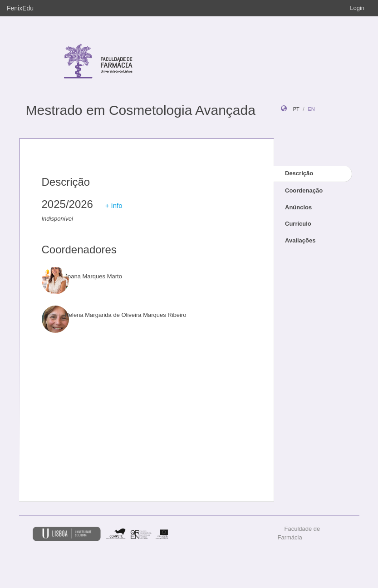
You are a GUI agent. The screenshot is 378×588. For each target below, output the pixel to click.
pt (296, 109)
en (311, 109)
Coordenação (304, 190)
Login (357, 8)
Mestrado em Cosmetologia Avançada (141, 110)
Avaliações (300, 240)
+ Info (114, 205)
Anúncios (298, 207)
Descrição (299, 173)
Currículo (298, 224)
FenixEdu (20, 8)
